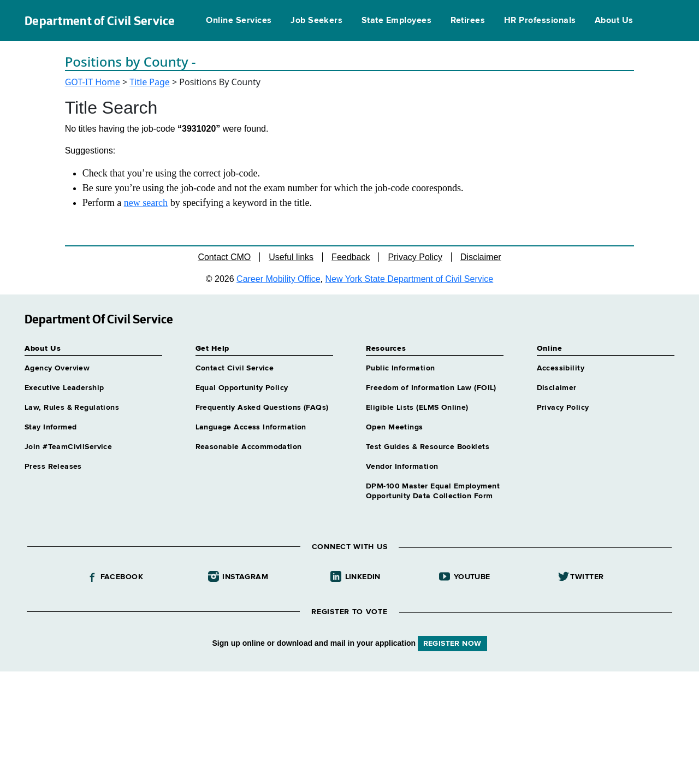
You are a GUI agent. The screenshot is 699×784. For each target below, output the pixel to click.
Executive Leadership (64, 388)
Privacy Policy (415, 257)
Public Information (401, 368)
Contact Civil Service (235, 368)
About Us (614, 21)
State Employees (396, 21)
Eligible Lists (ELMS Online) (417, 408)
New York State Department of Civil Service (410, 279)
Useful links (291, 257)
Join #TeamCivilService (68, 447)
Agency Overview (57, 368)
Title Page (150, 82)
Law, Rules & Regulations (72, 408)
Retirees (468, 21)
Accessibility (561, 368)
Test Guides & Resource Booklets (428, 447)
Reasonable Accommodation (249, 447)
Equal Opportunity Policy (242, 388)
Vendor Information (402, 467)
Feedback (351, 257)
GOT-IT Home (93, 82)
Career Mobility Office (279, 279)
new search (146, 203)
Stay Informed (51, 427)
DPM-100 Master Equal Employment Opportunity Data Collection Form (433, 491)
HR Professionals (540, 21)
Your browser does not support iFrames (349, 726)
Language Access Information (251, 427)
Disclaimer (481, 257)
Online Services (239, 21)
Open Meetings (394, 427)
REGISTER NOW (452, 644)
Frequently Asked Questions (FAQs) (262, 408)
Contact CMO (224, 257)
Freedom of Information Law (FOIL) (431, 388)
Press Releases (53, 467)
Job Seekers (316, 21)
